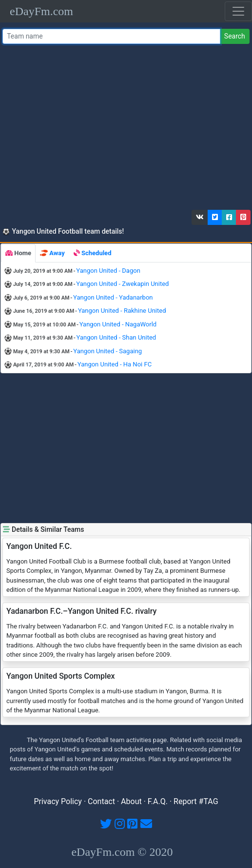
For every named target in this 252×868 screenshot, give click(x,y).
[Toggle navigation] (238, 11)
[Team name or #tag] (111, 36)
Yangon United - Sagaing (107, 351)
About (131, 801)
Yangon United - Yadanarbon (113, 297)
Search (235, 36)
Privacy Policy (58, 801)
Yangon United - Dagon (108, 271)
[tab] (18, 253)
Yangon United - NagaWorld (118, 324)
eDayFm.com (41, 11)
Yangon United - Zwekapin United (122, 284)
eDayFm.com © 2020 (122, 852)
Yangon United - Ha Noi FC (115, 364)
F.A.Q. (158, 801)
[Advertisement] (125, 129)
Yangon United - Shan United (116, 337)
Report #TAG (196, 801)
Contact (101, 801)
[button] (200, 217)
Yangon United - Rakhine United (122, 311)
